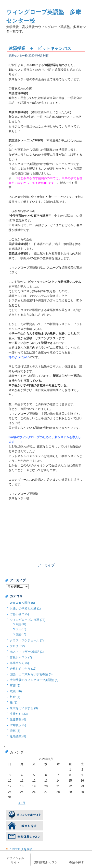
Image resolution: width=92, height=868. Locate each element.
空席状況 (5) (18, 725)
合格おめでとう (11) (23, 669)
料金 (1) (15, 697)
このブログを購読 (21, 849)
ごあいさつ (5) (19, 614)
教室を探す (77, 862)
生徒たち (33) (19, 714)
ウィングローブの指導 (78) (28, 620)
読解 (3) (15, 731)
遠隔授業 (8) (18, 736)
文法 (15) (21, 629)
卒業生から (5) (19, 663)
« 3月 (22, 803)
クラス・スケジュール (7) (27, 640)
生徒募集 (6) (18, 719)
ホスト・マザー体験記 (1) (27, 652)
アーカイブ (46, 565)
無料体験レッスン (46, 862)
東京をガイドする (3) (24, 708)
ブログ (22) (17, 646)
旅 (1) (13, 703)
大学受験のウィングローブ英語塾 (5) (34, 680)
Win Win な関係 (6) (22, 603)
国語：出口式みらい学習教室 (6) (31, 674)
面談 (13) (21, 634)
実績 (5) (15, 686)
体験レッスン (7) (21, 657)
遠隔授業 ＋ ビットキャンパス (40, 48)
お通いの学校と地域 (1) (25, 609)
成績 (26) (16, 691)
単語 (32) (21, 624)
